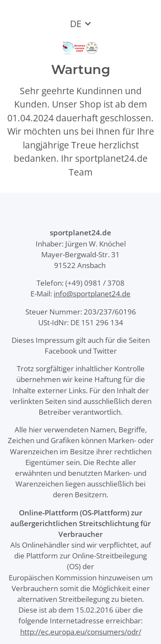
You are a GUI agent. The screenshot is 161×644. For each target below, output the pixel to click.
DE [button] (76, 24)
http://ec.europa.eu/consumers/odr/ (81, 632)
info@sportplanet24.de (92, 294)
